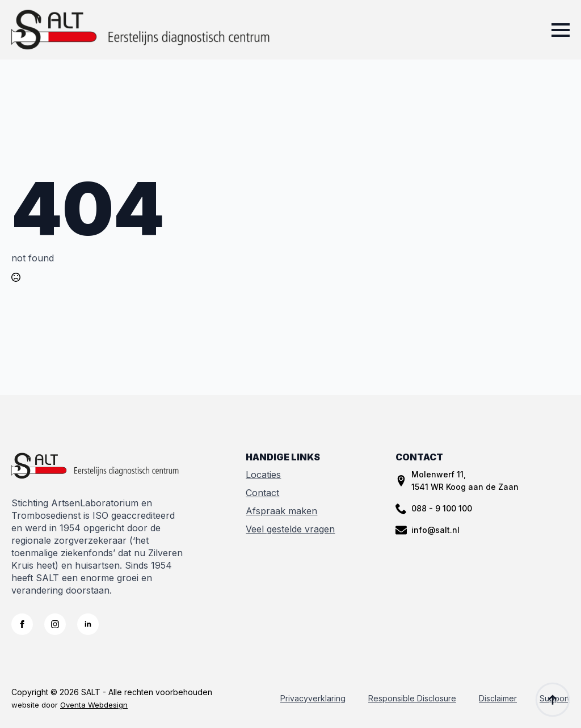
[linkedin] (88, 624)
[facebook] (22, 624)
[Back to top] (553, 700)
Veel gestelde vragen (290, 529)
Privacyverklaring (313, 698)
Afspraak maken (281, 511)
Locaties (263, 475)
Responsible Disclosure (412, 698)
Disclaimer (498, 698)
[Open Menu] (561, 30)
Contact (262, 493)
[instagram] (55, 624)
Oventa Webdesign (94, 705)
